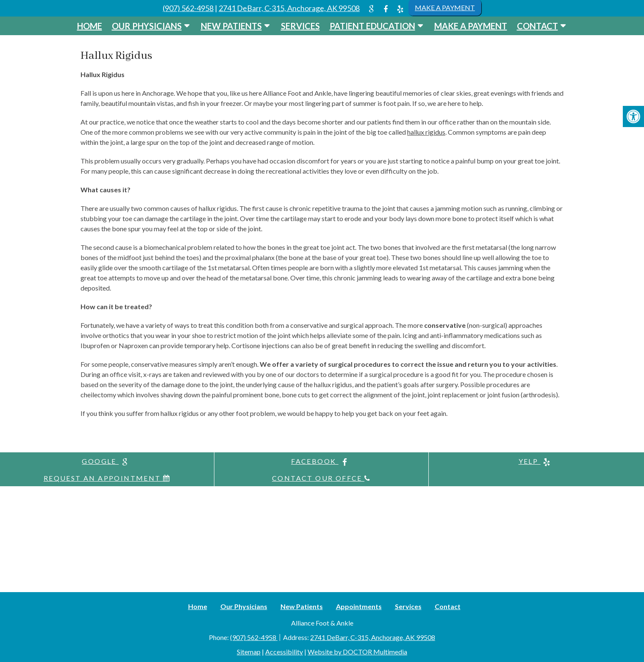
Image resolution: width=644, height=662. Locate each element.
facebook (321, 461)
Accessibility (284, 652)
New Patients (231, 26)
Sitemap (249, 652)
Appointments (359, 606)
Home (90, 26)
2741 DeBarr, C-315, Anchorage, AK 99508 (289, 8)
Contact (537, 26)
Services (300, 26)
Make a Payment (471, 26)
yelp (536, 461)
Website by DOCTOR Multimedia (357, 652)
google (107, 461)
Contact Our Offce (322, 478)
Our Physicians (147, 26)
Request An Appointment (107, 478)
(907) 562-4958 (188, 8)
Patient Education (372, 26)
